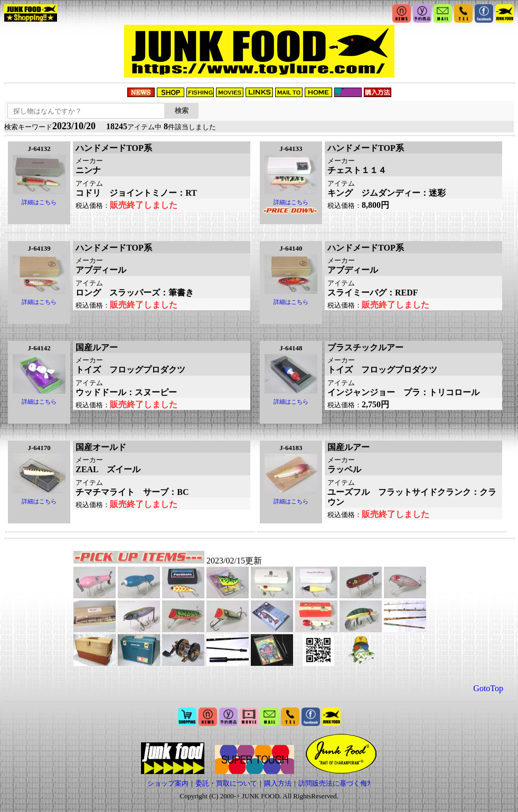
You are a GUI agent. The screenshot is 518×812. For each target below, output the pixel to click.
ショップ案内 (168, 783)
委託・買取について (226, 783)
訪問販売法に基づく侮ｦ (335, 783)
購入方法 (278, 783)
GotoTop (488, 688)
